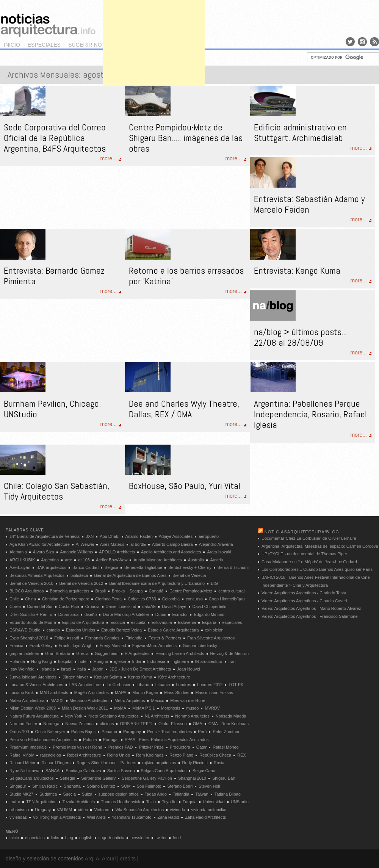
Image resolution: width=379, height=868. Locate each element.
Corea (15, 606)
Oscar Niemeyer (50, 732)
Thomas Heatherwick (120, 802)
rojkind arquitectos (159, 763)
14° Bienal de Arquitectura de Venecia (45, 536)
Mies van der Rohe (188, 700)
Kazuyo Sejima (108, 677)
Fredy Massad (113, 646)
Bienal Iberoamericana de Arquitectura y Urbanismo (157, 583)
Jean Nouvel (189, 669)
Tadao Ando (156, 794)
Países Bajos (83, 732)
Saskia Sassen (121, 771)
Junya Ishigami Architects (33, 677)
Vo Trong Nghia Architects (57, 817)
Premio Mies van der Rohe (77, 747)
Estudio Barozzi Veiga (121, 630)
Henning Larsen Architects (180, 653)
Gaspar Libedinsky (200, 646)
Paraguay (132, 732)
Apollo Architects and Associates (171, 552)
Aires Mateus (112, 544)
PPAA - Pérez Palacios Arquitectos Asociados (167, 740)
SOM (126, 786)
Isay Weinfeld (22, 669)
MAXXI (57, 700)
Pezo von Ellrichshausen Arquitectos (43, 740)
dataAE (149, 606)
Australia (196, 560)
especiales (44, 45)
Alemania (18, 552)
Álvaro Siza (44, 552)
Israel (66, 669)
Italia (82, 669)
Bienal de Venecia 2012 (81, 583)
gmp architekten (24, 653)
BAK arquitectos (51, 567)
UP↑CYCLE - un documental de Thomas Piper (304, 554)
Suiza (87, 794)
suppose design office (119, 794)
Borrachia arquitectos (70, 591)
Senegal (67, 778)
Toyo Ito (169, 802)
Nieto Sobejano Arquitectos (114, 716)
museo (192, 708)
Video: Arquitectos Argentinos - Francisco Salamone (310, 616)
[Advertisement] (154, 47)
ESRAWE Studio (25, 630)
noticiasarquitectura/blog (302, 532)
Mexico (157, 700)
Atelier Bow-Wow (112, 560)
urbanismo (19, 810)
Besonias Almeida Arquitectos (37, 575)
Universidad (214, 802)
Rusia (219, 763)
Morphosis (171, 708)
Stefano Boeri (180, 786)
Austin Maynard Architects (157, 560)
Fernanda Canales (103, 638)
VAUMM (64, 810)
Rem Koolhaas (150, 755)
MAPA (121, 693)
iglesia (120, 661)
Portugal (111, 740)
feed (177, 838)
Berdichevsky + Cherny (190, 567)
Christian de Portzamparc (66, 599)
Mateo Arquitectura (27, 700)
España (209, 622)
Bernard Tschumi (233, 567)
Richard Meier (22, 763)
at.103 (84, 560)
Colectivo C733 (142, 599)
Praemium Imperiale (28, 747)
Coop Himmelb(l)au (227, 599)
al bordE (138, 544)
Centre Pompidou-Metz (191, 591)
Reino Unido (119, 755)
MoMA (120, 708)
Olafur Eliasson (173, 724)
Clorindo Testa (108, 599)
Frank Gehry (41, 646)
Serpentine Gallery (98, 778)
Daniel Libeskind (121, 606)
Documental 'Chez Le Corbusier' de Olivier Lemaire (309, 538)
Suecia (69, 794)
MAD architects (54, 693)
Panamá (109, 732)
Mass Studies (177, 693)
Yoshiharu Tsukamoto (132, 817)
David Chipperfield (210, 606)
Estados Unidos (81, 630)
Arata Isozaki (219, 552)
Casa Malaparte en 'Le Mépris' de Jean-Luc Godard (309, 562)
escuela (138, 622)
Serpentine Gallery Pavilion (147, 778)
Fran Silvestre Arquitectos (211, 638)
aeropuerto (209, 536)
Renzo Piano (181, 755)
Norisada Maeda (231, 716)
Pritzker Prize (151, 747)
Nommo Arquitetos (192, 716)
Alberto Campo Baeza (172, 544)
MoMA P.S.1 (144, 708)
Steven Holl (209, 786)
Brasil (100, 591)
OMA (198, 724)
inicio (12, 45)
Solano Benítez (101, 786)
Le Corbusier (118, 685)
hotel (83, 661)
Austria (216, 560)
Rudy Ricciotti (195, 763)
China (31, 599)
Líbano (143, 685)
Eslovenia (187, 622)
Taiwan (202, 794)
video (83, 810)
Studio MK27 (21, 794)
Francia (16, 646)
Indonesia (156, 661)
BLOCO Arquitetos (27, 591)
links (55, 838)
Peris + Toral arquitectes (169, 732)
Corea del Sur (40, 606)
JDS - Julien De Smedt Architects (140, 669)
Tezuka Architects (79, 802)
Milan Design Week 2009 (33, 708)
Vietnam (102, 810)
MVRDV (212, 708)
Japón (98, 669)
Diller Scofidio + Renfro (31, 614)
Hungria (101, 661)
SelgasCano (204, 771)
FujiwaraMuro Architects (154, 646)
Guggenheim (107, 653)
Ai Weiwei (85, 544)
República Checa (215, 755)
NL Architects (157, 716)
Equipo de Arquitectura (83, 622)
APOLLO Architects (117, 552)
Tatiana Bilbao (228, 794)
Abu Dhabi (109, 536)
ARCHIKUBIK (22, 560)
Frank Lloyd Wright (76, 646)
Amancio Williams (77, 552)
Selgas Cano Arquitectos (164, 771)
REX (242, 755)
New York (74, 716)
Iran (232, 661)
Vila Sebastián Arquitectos (140, 810)
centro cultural (231, 591)
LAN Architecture (85, 685)
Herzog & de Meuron (230, 653)
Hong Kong (42, 661)
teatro (15, 802)
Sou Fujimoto (149, 786)
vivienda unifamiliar (209, 810)
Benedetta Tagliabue (143, 567)
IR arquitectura (209, 661)
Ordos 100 (19, 732)
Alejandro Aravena (216, 544)
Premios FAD (121, 747)
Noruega (51, 724)
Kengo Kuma (140, 677)
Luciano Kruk (22, 693)
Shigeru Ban (224, 778)
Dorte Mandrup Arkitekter (126, 614)
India (137, 661)
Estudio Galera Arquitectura (173, 630)
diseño (91, 614)
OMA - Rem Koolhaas (229, 724)
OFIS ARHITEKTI (136, 724)
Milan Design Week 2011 (85, 708)
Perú (202, 732)
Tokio (151, 802)
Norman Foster (23, 724)
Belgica (111, 567)
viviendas (18, 817)
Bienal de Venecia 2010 (31, 583)
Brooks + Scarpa (127, 591)
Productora (180, 747)
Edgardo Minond (209, 614)
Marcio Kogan (145, 693)
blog (69, 838)
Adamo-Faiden (139, 536)
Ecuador (180, 614)
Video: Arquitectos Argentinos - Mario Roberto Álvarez (311, 608)
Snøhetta (72, 786)
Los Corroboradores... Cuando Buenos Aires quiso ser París (317, 569)
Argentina (50, 560)
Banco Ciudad (85, 567)
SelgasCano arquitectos (32, 778)
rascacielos (51, 755)
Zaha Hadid (168, 817)
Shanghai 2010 (192, 778)
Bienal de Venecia (189, 575)
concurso (194, 599)
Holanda (17, 661)
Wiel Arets (96, 817)
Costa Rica (69, 606)
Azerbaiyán (20, 567)
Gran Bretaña (58, 653)
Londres (183, 685)
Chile (14, 599)
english (86, 838)
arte (68, 560)
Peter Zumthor (226, 732)
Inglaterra (180, 661)
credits (128, 859)
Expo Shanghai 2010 (29, 638)
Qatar (202, 747)
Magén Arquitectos (92, 693)
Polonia (90, 740)
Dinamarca (68, 614)
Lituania (163, 685)
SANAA (52, 771)
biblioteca (79, 575)
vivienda (177, 810)
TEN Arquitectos (41, 802)
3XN (90, 536)
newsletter (140, 838)
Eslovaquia (162, 622)
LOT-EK (236, 685)
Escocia (118, 622)
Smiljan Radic (45, 786)
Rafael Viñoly (22, 755)
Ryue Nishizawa (24, 771)
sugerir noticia (92, 45)
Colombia (171, 599)
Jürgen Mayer (75, 677)
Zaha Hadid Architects (205, 817)
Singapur (18, 786)
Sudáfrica (48, 794)
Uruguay (43, 810)
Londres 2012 (210, 685)
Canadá (156, 591)
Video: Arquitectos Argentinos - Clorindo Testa (304, 593)
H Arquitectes (137, 653)
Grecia (82, 653)
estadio (53, 630)
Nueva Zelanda (80, 724)
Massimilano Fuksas (214, 693)
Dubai (161, 614)
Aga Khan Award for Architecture (40, 544)
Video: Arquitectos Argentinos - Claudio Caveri (304, 601)
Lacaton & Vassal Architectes (36, 685)
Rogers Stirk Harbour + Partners (106, 763)
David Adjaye (174, 606)
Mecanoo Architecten (89, 700)
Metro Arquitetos (130, 700)
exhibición (214, 630)
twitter (161, 838)
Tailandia (181, 794)
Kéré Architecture (174, 677)
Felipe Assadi (67, 638)
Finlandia (134, 638)
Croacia (92, 606)
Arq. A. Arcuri (100, 859)
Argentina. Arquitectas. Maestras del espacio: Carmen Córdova (320, 546)
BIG (214, 583)
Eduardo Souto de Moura (33, 622)
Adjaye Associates (176, 536)
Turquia (190, 802)
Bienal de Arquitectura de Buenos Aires (130, 575)
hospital (65, 661)
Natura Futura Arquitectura (34, 716)
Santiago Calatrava (83, 771)
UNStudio (240, 802)
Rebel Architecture (84, 755)
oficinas (107, 724)
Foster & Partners (165, 638)
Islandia (48, 669)
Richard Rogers (56, 763)
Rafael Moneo (226, 747)
